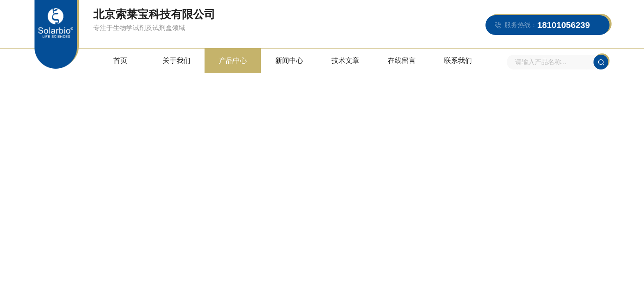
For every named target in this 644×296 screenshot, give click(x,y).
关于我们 (177, 61)
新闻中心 (289, 61)
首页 (120, 61)
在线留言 (402, 61)
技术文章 (345, 61)
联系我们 (458, 61)
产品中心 (233, 61)
